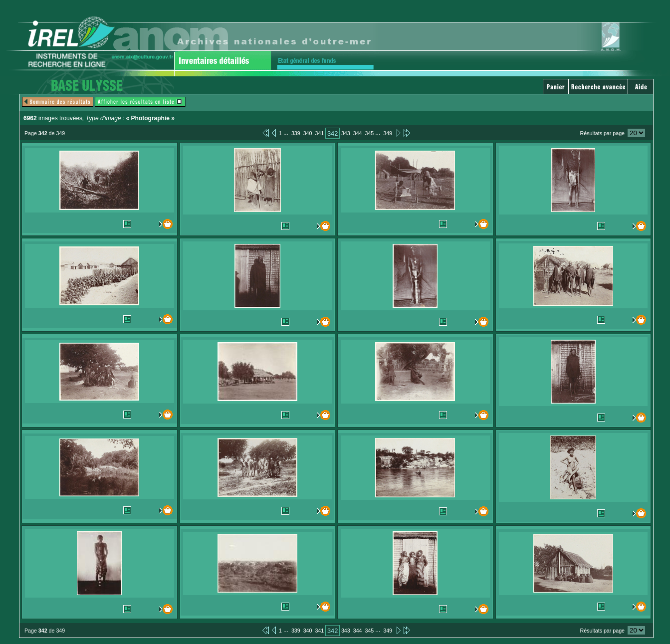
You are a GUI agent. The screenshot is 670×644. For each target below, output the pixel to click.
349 (388, 133)
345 (369, 133)
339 (296, 133)
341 (319, 133)
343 (346, 133)
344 (358, 133)
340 (308, 133)
